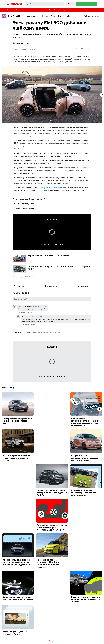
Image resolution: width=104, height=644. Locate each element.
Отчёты (57, 10)
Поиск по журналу (92, 16)
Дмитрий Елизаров (22, 43)
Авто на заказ (21, 10)
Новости (45, 16)
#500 (31, 277)
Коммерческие (33, 10)
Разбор (68, 16)
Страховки (85, 10)
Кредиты (65, 10)
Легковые (11, 10)
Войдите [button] (15, 303)
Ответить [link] (29, 312)
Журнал (11, 16)
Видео (60, 16)
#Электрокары (18, 277)
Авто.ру (16, 4)
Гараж (93, 10)
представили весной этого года (53, 188)
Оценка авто (74, 10)
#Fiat (26, 277)
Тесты (53, 16)
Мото (50, 10)
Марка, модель (32, 16)
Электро (43, 10)
